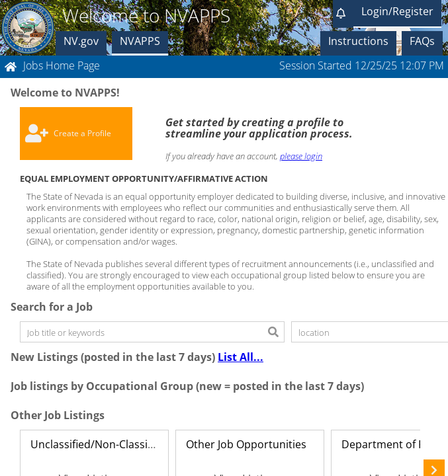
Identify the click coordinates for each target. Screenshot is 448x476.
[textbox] (142, 332)
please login (301, 156)
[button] (343, 14)
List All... (241, 357)
